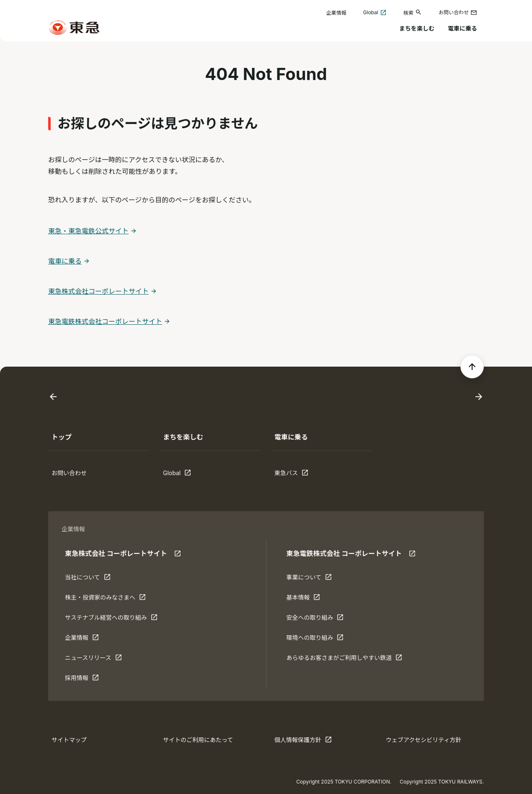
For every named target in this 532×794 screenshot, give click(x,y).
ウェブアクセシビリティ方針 (424, 740)
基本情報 (312, 599)
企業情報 (336, 13)
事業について (312, 579)
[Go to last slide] (53, 397)
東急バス (300, 475)
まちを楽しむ (417, 28)
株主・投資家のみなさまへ (105, 599)
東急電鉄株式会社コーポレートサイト (105, 321)
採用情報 (91, 680)
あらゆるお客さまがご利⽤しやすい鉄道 (344, 660)
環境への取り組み (315, 639)
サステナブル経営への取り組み (111, 619)
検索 (413, 12)
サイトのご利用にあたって (198, 740)
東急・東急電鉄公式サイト (88, 231)
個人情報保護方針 (303, 742)
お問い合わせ (458, 13)
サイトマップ (69, 740)
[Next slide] (479, 397)
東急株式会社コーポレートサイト (98, 291)
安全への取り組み (315, 619)
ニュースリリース (93, 660)
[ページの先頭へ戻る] (472, 367)
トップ (62, 437)
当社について (91, 579)
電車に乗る (462, 28)
